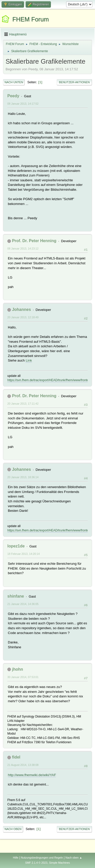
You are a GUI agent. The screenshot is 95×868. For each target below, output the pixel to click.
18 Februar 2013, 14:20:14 (24, 554)
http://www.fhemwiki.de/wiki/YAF (32, 775)
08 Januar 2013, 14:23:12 (23, 249)
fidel (16, 757)
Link (29, 360)
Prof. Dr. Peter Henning (34, 241)
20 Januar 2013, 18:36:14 (23, 477)
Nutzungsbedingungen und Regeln (42, 858)
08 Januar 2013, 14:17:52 (23, 104)
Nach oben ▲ (74, 858)
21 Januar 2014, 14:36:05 (23, 604)
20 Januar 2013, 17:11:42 (23, 404)
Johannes (21, 309)
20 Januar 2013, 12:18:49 (23, 317)
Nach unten (14, 82)
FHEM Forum (31, 19)
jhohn (17, 669)
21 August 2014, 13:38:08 (23, 765)
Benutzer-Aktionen (74, 82)
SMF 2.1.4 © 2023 (36, 863)
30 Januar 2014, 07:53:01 (23, 677)
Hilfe (16, 858)
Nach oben (13, 829)
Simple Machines (60, 863)
